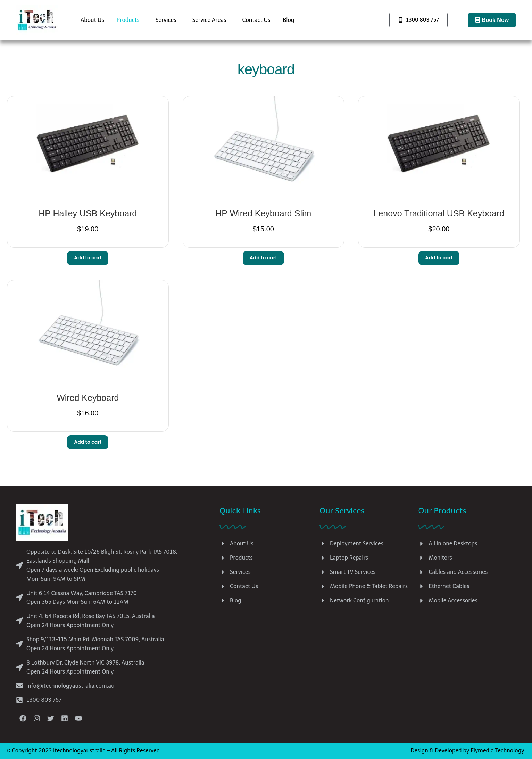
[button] (130, 20)
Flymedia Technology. (498, 750)
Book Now (492, 20)
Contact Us (256, 20)
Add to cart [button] (88, 258)
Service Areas (209, 20)
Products (128, 20)
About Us (92, 20)
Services (166, 20)
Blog (289, 20)
